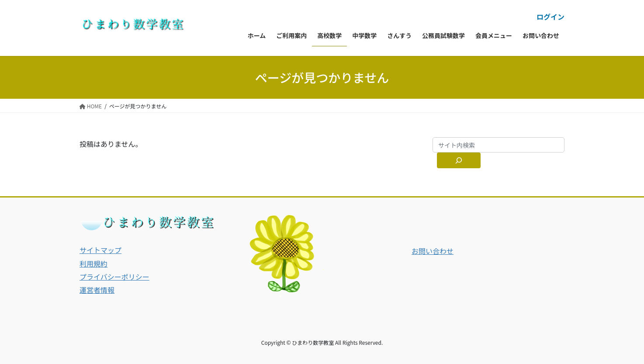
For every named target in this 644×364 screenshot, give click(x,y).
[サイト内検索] (459, 160)
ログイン (551, 17)
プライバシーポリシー (114, 277)
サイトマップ (100, 250)
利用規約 (93, 263)
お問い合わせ (433, 251)
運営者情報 (97, 290)
